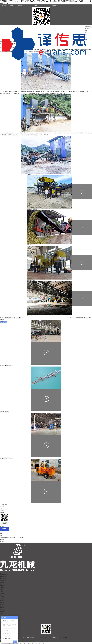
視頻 (86, 32)
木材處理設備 (3, 579)
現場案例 (20, 6)
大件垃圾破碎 (3, 590)
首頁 (86, 26)
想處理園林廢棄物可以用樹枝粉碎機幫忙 (83, 318)
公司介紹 (3, 8)
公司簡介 (2, 597)
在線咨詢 (2, 540)
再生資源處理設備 (4, 575)
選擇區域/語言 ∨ (56, 6)
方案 (86, 36)
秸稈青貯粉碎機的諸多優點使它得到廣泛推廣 (14, 318)
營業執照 (65, 637)
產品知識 (2, 610)
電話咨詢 (2, 542)
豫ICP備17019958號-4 (47, 637)
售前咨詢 (2, 506)
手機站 (35, 6)
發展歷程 (2, 599)
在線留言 (2, 510)
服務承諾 (2, 603)
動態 (86, 38)
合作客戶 (27, 6)
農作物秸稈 (2, 592)
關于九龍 (4, 6)
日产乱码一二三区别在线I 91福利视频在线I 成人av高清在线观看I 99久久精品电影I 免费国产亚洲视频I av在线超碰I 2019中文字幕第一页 (29, 641)
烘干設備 (2, 583)
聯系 (86, 40)
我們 (86, 28)
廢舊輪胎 (2, 594)
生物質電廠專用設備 (4, 577)
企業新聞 (2, 608)
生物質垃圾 (2, 586)
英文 (51, 8)
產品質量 (2, 601)
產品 (86, 30)
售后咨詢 (2, 508)
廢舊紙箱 (2, 588)
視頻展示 (12, 6)
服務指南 (2, 605)
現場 (86, 34)
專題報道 (2, 612)
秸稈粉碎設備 (3, 581)
